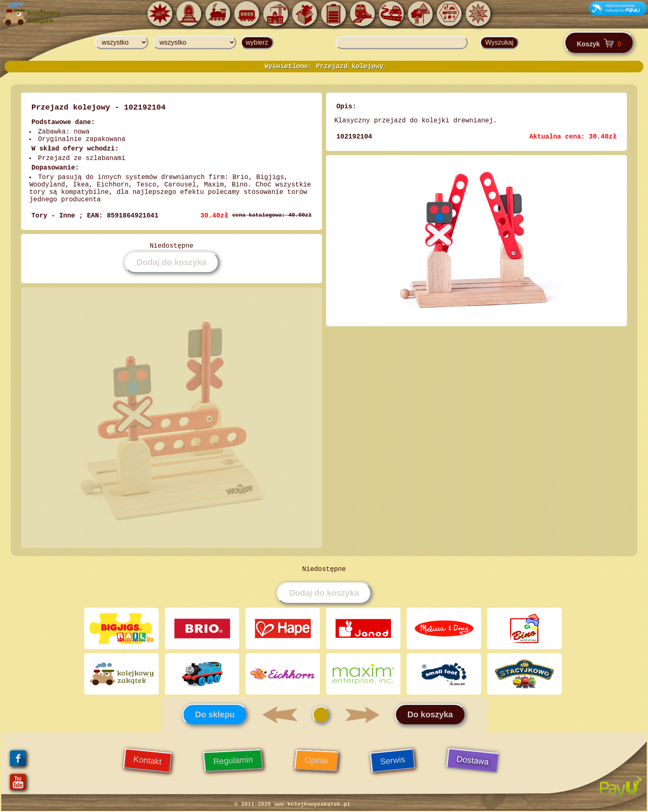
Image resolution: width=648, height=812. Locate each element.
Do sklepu (215, 714)
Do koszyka (430, 714)
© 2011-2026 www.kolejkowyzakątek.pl (293, 804)
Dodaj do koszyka (172, 262)
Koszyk (599, 43)
